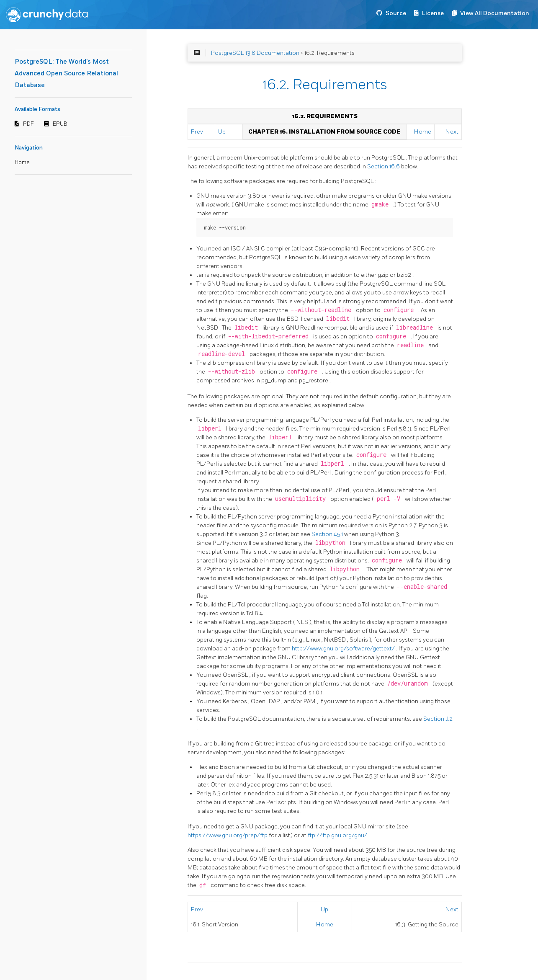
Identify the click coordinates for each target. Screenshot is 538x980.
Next (452, 132)
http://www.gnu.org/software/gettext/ (344, 649)
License (433, 13)
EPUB (60, 124)
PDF (28, 124)
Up (222, 132)
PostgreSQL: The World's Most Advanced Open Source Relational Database (66, 73)
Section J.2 (438, 719)
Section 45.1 (328, 534)
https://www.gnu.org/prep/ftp (228, 835)
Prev (197, 132)
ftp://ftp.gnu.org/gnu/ (338, 835)
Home (22, 162)
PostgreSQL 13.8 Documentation (255, 53)
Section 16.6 (384, 166)
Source (396, 13)
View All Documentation (495, 13)
